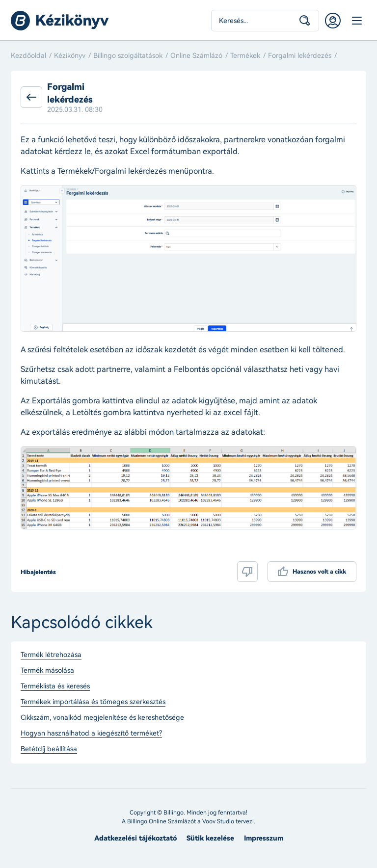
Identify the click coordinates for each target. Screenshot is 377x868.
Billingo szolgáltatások (128, 56)
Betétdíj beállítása (49, 749)
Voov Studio (218, 821)
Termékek (245, 56)
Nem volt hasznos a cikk (247, 572)
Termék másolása (47, 671)
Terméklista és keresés (55, 686)
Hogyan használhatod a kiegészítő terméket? (91, 734)
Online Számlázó (196, 56)
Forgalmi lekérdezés (300, 56)
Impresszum (264, 838)
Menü (356, 21)
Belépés (333, 21)
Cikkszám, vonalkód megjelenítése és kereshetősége (102, 718)
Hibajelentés (38, 572)
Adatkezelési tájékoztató (135, 838)
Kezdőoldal (28, 56)
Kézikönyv (70, 56)
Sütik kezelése (210, 838)
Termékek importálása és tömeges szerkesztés (93, 702)
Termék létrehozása (51, 655)
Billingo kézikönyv (60, 21)
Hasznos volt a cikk (319, 572)
